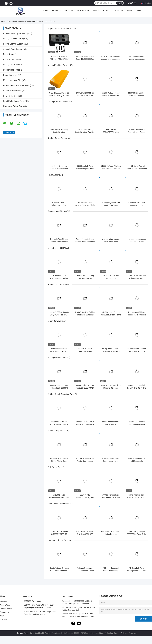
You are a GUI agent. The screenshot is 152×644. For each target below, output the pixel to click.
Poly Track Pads (10, 96)
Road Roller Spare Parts (14, 101)
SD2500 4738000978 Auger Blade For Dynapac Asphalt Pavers (137, 205)
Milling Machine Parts (13, 39)
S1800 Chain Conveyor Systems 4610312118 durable (137, 351)
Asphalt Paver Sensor (13, 49)
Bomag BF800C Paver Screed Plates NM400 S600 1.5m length (59, 242)
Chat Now (132, 3)
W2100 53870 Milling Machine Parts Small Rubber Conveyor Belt (79, 609)
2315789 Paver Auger (33, 601)
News (130, 11)
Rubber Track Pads (12, 70)
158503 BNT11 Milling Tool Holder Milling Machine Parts (85, 278)
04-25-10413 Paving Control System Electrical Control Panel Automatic (85, 132)
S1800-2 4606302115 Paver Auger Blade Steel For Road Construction (40, 613)
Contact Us (118, 11)
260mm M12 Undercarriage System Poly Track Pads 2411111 (85, 498)
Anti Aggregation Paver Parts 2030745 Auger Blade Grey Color (111, 205)
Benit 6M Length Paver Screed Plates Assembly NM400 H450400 (85, 242)
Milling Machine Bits (12, 80)
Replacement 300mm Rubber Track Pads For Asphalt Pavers (137, 315)
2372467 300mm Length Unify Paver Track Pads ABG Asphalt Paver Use (59, 315)
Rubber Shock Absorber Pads (16, 85)
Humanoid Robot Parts (13, 106)
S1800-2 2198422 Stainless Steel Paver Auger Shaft (59, 205)
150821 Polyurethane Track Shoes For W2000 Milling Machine (111, 498)
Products (56, 11)
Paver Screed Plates (12, 59)
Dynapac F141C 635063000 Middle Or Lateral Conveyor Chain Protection (77, 602)
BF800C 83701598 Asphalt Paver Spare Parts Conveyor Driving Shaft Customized (79, 615)
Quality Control (101, 11)
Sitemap (3, 619)
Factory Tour (83, 11)
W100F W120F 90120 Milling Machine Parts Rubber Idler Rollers (111, 96)
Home (45, 11)
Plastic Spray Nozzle (12, 91)
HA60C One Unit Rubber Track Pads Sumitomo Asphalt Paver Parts (85, 315)
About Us (69, 11)
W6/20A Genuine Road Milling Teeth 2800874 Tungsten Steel (59, 388)
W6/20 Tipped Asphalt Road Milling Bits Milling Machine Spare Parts (137, 388)
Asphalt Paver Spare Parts (15, 33)
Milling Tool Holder (12, 65)
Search (120, 3)
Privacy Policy (23, 633)
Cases (139, 11)
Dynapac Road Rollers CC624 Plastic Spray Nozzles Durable (59, 461)
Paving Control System (13, 44)
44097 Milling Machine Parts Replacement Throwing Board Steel (137, 96)
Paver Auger (9, 54)
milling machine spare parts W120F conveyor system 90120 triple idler (111, 351)
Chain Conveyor (10, 75)
